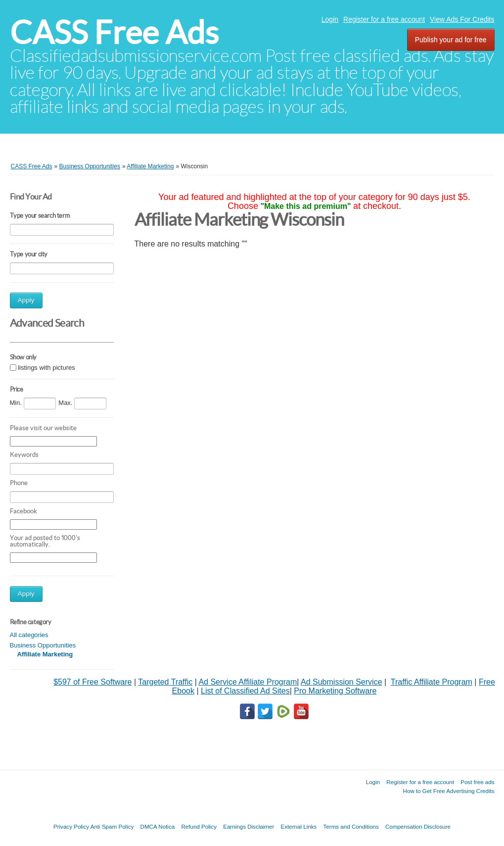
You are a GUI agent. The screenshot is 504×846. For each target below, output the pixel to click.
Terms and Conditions (351, 826)
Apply (26, 300)
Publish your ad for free (451, 40)
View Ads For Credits (462, 19)
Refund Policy (199, 826)
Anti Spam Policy (112, 826)
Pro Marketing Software (335, 691)
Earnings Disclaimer (249, 826)
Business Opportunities (43, 645)
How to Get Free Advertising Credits (449, 791)
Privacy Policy (71, 826)
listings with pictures (46, 368)
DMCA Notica (158, 826)
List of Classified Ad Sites (245, 691)
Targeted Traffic (165, 682)
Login (330, 19)
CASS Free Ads (114, 32)
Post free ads (477, 782)
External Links (299, 826)
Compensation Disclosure (418, 826)
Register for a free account (384, 19)
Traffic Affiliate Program (432, 682)
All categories (29, 635)
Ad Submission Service (342, 682)
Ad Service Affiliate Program (248, 682)
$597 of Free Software (92, 682)
